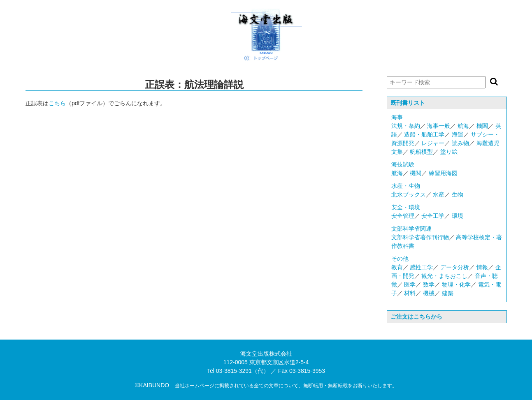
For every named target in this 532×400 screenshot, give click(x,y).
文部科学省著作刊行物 (420, 237)
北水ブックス (409, 194)
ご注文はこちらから (416, 317)
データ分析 (455, 267)
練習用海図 (443, 173)
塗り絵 (449, 152)
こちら (57, 103)
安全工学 (433, 216)
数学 (429, 284)
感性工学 (421, 267)
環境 (458, 216)
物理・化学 (456, 284)
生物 (458, 194)
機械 (429, 293)
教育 (397, 267)
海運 (458, 134)
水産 (439, 194)
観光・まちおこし (444, 276)
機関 (482, 126)
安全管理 (403, 216)
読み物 (460, 143)
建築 (448, 293)
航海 (463, 126)
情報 (482, 267)
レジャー (433, 143)
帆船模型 (421, 152)
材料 (410, 293)
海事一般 (439, 126)
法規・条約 (406, 126)
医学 (410, 284)
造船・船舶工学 (424, 134)
